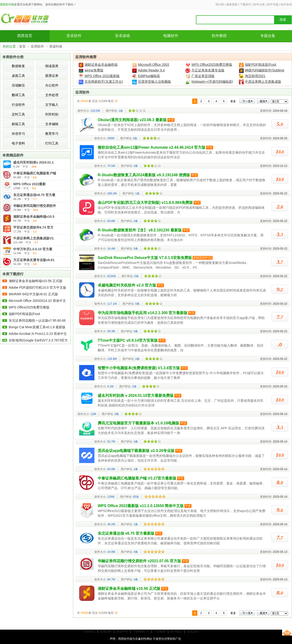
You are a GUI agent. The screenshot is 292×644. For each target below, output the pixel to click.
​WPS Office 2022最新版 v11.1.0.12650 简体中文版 (141, 506)
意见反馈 (193, 632)
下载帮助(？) (141, 632)
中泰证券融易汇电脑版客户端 (35, 173)
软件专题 (273, 4)
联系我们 (89, 632)
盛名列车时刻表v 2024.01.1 (33, 162)
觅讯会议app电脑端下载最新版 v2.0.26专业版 (136, 451)
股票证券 (52, 76)
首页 (22, 46)
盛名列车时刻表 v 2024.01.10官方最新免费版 (136, 396)
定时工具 (18, 114)
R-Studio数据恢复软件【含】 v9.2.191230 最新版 (140, 230)
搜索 (283, 20)
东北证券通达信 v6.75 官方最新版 (126, 533)
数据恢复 (18, 66)
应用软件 (37, 46)
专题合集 (268, 36)
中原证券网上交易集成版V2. (34, 238)
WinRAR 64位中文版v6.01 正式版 (33, 294)
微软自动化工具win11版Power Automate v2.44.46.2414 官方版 (152, 147)
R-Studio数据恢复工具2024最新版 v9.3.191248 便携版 (144, 175)
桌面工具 (18, 76)
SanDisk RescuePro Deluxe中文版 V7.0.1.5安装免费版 (145, 258)
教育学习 (52, 134)
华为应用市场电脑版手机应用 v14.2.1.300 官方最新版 (143, 313)
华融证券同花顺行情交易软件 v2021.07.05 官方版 (139, 561)
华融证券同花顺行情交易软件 (35, 206)
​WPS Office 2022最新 (30, 184)
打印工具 (52, 143)
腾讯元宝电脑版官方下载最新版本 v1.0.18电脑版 (138, 423)
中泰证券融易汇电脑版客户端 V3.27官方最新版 (137, 478)
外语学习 (18, 134)
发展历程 (106, 632)
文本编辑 (52, 124)
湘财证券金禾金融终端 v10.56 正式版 (129, 589)
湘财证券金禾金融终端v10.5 (34, 217)
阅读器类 (52, 66)
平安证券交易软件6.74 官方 (33, 227)
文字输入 (52, 105)
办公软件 (52, 85)
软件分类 (259, 4)
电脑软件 (171, 36)
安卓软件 (74, 36)
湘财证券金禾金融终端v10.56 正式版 (36, 281)
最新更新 (232, 4)
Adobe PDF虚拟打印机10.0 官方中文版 (37, 287)
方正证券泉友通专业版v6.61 (34, 260)
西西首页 (25, 36)
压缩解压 (18, 85)
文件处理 (52, 95)
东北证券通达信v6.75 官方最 (34, 195)
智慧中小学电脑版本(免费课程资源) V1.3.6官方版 (139, 368)
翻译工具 (18, 95)
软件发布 (286, 4)
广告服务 (160, 632)
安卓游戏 (122, 36)
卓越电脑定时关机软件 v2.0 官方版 (127, 285)
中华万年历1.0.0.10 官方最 (33, 249)
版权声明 (122, 632)
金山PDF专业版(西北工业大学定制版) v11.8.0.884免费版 (145, 203)
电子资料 (18, 143)
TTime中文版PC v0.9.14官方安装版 (128, 340)
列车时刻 (52, 114)
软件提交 (176, 632)
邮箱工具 (18, 124)
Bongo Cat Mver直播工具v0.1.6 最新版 (37, 327)
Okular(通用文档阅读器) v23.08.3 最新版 (132, 120)
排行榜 (220, 4)
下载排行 (246, 4)
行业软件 (18, 105)
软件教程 (219, 36)
